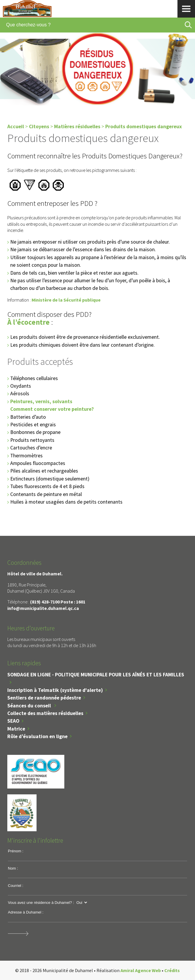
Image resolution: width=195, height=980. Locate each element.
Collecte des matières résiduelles (45, 713)
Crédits (172, 970)
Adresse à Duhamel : (26, 912)
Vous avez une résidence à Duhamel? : (41, 903)
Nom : (13, 868)
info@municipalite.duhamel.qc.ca (43, 608)
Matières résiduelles (77, 126)
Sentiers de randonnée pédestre (44, 698)
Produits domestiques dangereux (144, 126)
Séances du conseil (30, 706)
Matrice (16, 729)
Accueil (16, 126)
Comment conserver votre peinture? (52, 409)
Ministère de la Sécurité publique (66, 300)
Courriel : (16, 886)
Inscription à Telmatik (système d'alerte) (55, 690)
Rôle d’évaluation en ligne (37, 736)
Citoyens (39, 126)
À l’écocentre (29, 322)
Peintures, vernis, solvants (41, 401)
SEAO (13, 721)
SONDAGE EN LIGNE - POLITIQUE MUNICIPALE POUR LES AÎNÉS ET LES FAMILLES (96, 675)
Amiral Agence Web (141, 970)
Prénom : (16, 851)
